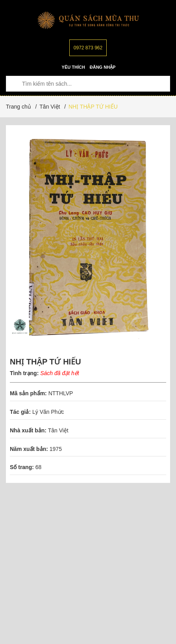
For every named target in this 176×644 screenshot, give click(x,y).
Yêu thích (73, 67)
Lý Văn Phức (48, 412)
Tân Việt (58, 430)
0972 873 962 (88, 48)
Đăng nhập (103, 67)
